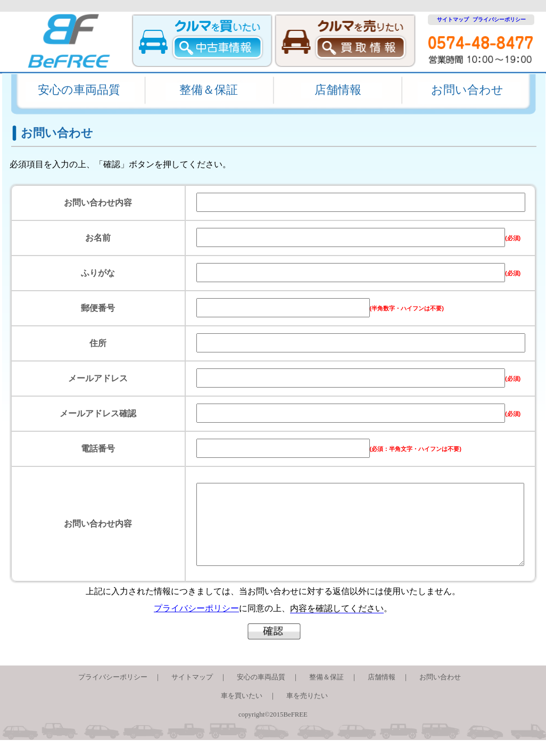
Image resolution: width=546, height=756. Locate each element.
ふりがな (98, 273)
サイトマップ (450, 19)
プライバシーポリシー (499, 19)
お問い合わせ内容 (98, 203)
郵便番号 (98, 308)
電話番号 (98, 449)
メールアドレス (98, 378)
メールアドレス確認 (98, 413)
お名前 (98, 238)
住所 (98, 343)
